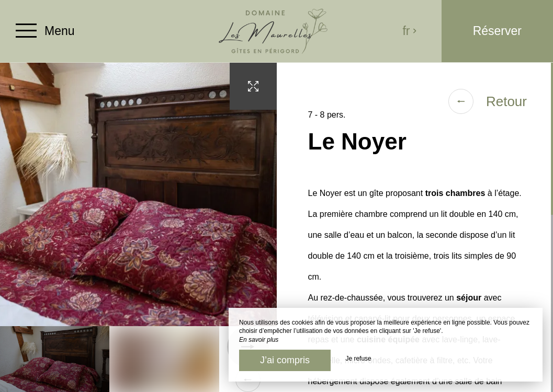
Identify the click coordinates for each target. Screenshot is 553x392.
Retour (488, 101)
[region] (415, 227)
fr (410, 31)
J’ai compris (285, 360)
